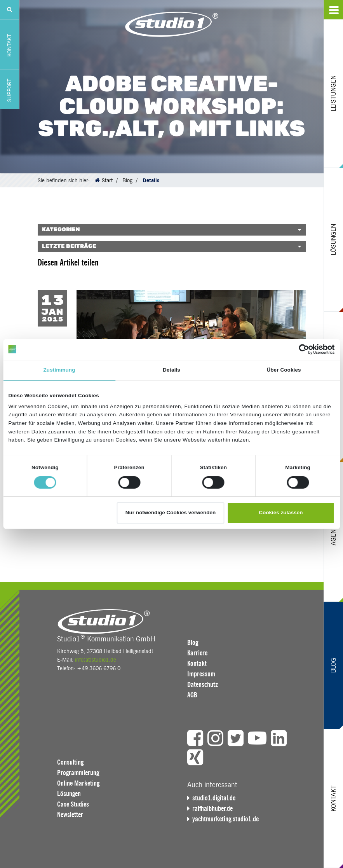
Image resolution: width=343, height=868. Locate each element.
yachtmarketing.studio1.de (225, 819)
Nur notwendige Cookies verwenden (171, 513)
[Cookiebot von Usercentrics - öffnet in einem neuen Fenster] (301, 349)
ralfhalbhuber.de (212, 809)
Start (107, 180)
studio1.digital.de (214, 798)
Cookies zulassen (281, 513)
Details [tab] (171, 370)
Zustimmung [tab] (59, 370)
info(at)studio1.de (96, 660)
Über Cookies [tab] (284, 370)
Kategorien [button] (61, 230)
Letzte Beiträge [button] (69, 246)
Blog (127, 180)
